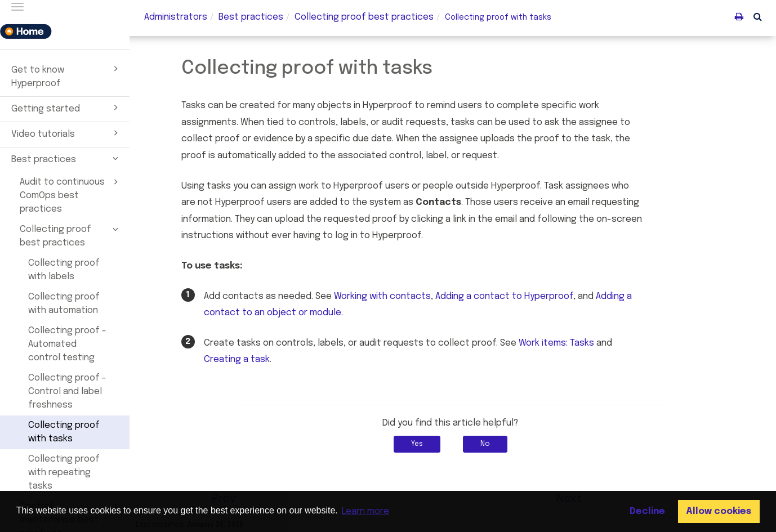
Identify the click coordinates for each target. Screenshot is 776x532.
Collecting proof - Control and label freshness (67, 392)
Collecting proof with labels (64, 270)
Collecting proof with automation (64, 304)
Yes (419, 444)
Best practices (66, 158)
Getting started (66, 108)
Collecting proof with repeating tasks (64, 473)
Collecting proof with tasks (64, 432)
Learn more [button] (365, 511)
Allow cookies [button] (719, 511)
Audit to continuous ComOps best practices (71, 195)
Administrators (176, 17)
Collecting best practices (364, 17)
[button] (758, 16)
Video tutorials (66, 133)
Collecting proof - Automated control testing (67, 344)
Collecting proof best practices (71, 235)
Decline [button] (647, 511)
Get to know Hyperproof (66, 75)
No (487, 444)
